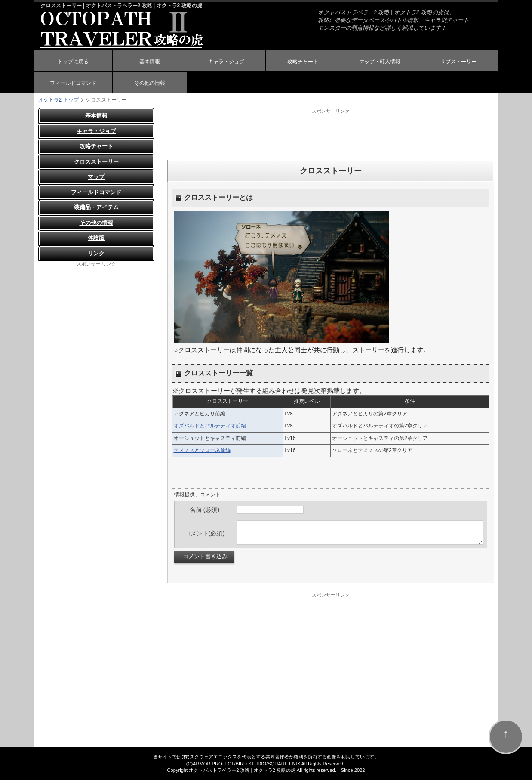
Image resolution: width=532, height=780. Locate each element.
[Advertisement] (331, 134)
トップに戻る (73, 62)
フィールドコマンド (73, 83)
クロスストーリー (96, 162)
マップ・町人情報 (380, 62)
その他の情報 (150, 83)
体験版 (96, 238)
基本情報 (150, 62)
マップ (96, 177)
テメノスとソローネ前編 (202, 450)
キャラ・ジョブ (226, 62)
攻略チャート (303, 62)
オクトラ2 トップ (58, 100)
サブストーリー (458, 62)
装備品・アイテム (96, 207)
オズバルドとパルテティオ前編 (210, 426)
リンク (96, 253)
